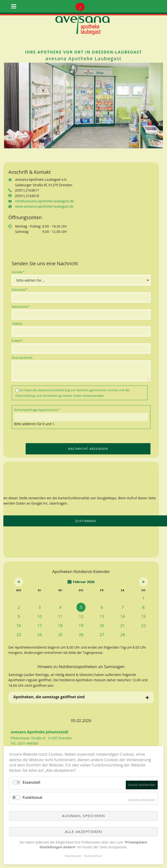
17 (39, 625)
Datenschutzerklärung (54, 390)
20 (102, 625)
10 (39, 616)
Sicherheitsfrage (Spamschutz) (37, 410)
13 (102, 616)
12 (81, 616)
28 (123, 635)
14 (123, 616)
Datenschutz (93, 856)
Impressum (73, 856)
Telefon (17, 324)
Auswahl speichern (83, 816)
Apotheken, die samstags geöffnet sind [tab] (49, 697)
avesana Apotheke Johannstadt (40, 732)
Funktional (32, 797)
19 (81, 625)
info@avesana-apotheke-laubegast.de (44, 201)
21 (123, 625)
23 (19, 635)
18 (60, 625)
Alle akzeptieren (84, 832)
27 (102, 635)
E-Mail (19, 341)
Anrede (19, 272)
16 (19, 625)
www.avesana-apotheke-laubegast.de (44, 206)
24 (39, 635)
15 (143, 616)
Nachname (21, 306)
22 (143, 625)
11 (60, 616)
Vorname (20, 289)
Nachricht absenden (88, 449)
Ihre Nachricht (22, 358)
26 (81, 635)
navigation (14, 6)
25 (60, 635)
